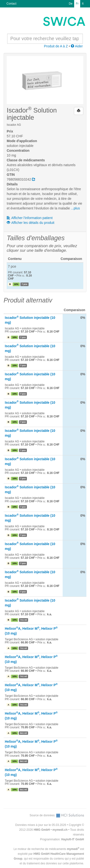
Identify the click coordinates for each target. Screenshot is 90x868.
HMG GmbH (42, 830)
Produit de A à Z (56, 46)
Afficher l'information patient (30, 218)
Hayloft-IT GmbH (73, 839)
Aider (77, 46)
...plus (75, 208)
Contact (11, 4)
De (71, 4)
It (83, 4)
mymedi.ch (60, 830)
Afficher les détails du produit (31, 223)
